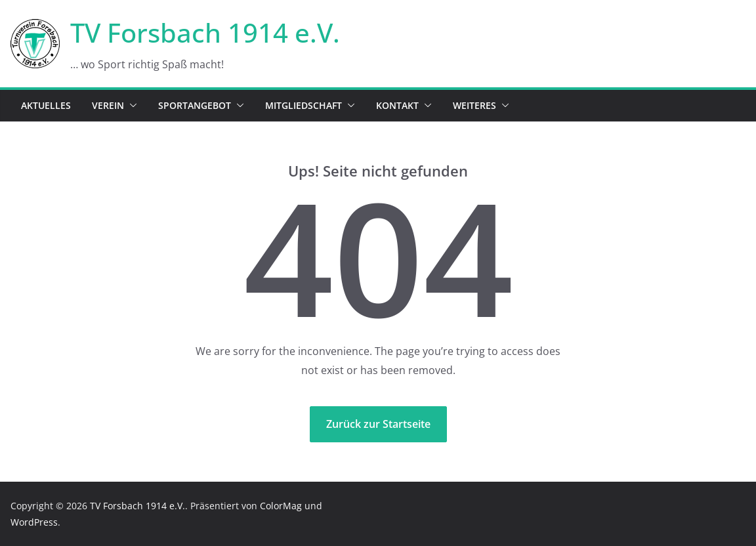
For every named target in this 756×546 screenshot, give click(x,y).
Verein (108, 105)
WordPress (34, 522)
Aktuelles (46, 105)
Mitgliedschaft (304, 105)
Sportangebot (195, 105)
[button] (131, 106)
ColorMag (281, 506)
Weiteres (474, 105)
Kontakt (397, 105)
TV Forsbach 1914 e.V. (205, 32)
